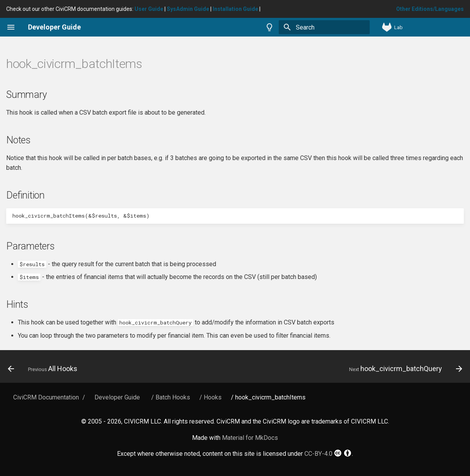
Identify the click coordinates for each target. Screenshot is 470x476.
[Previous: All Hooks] (45, 369)
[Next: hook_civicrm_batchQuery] (404, 369)
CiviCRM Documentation (46, 397)
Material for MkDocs (250, 438)
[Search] (324, 27)
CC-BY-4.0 (328, 453)
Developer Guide (117, 397)
